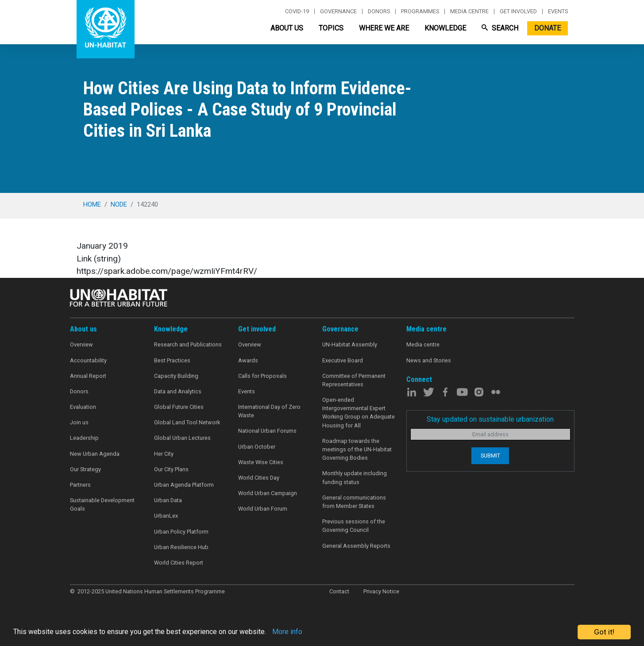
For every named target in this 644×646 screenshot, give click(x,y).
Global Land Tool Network (187, 422)
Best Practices (172, 360)
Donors (379, 12)
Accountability (88, 360)
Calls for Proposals (262, 376)
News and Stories (429, 360)
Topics (331, 28)
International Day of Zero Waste (269, 411)
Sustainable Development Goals (102, 504)
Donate (548, 28)
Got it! (604, 632)
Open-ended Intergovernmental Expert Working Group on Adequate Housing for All (359, 413)
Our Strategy (85, 469)
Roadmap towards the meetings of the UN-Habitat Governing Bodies (357, 449)
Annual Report (88, 376)
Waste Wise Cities (261, 462)
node (119, 204)
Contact (339, 591)
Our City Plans (171, 469)
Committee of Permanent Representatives (354, 380)
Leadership (84, 438)
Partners (80, 485)
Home (92, 204)
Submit (490, 456)
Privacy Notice (381, 591)
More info (302, 632)
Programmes (420, 12)
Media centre (469, 12)
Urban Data (168, 500)
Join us (79, 422)
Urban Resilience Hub (181, 547)
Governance (338, 12)
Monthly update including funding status (355, 477)
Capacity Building (176, 376)
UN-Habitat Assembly (350, 344)
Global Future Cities (179, 407)
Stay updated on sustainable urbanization (490, 419)
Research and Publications (188, 344)
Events (558, 12)
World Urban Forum (263, 509)
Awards (248, 360)
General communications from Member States (354, 502)
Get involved (518, 12)
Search (500, 28)
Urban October (257, 447)
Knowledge (445, 28)
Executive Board (343, 360)
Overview (81, 344)
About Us (287, 28)
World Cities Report (179, 563)
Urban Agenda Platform (184, 485)
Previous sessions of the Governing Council (354, 526)
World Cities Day (259, 478)
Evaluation (83, 407)
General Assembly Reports (356, 546)
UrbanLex (166, 516)
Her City (164, 454)
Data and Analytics (178, 391)
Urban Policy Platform (181, 532)
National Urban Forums (267, 431)
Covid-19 (297, 12)
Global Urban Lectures (182, 438)
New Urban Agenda (95, 454)
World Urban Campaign (268, 493)
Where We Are (384, 28)
